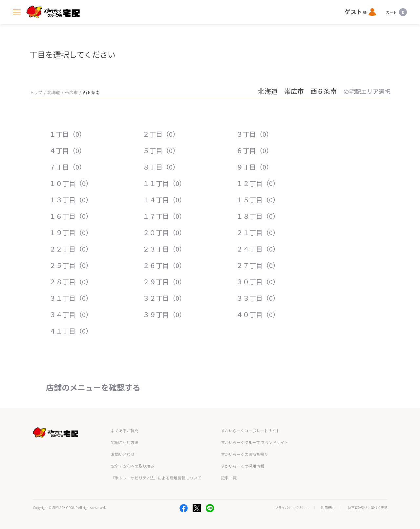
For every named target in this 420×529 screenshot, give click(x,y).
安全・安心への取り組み (133, 466)
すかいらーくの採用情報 (242, 466)
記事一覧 (229, 478)
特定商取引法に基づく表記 (367, 508)
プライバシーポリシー (291, 508)
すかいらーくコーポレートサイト (250, 430)
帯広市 (71, 92)
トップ (36, 92)
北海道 (54, 92)
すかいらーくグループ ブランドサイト (255, 442)
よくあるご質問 (125, 430)
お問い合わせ (123, 454)
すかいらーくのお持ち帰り (244, 454)
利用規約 (328, 508)
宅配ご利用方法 (125, 442)
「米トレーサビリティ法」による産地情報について (156, 478)
